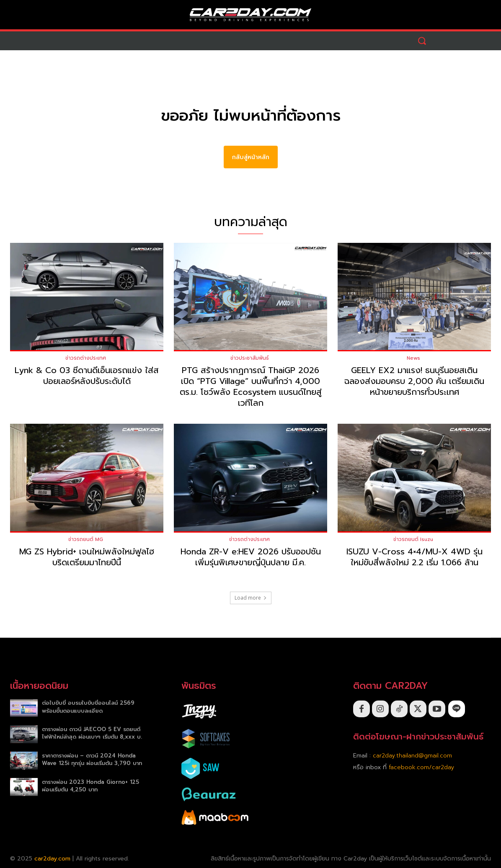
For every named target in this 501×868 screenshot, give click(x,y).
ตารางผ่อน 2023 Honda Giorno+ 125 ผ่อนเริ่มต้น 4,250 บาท (90, 786)
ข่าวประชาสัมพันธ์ (250, 358)
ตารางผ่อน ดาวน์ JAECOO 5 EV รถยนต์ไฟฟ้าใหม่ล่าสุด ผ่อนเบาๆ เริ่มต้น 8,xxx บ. (92, 733)
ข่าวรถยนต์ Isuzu (413, 539)
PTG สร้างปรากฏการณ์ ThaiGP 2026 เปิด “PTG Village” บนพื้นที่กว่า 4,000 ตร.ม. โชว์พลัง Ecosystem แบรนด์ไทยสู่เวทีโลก (251, 387)
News (413, 358)
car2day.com (52, 859)
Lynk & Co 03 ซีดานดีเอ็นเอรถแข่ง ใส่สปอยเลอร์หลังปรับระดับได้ (87, 376)
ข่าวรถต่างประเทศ (86, 358)
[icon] (457, 709)
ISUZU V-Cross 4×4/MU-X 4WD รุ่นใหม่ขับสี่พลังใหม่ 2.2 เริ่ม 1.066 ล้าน (414, 557)
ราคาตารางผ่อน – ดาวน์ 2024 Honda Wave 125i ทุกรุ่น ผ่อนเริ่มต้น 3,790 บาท (92, 759)
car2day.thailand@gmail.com (412, 756)
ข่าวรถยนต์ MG (86, 539)
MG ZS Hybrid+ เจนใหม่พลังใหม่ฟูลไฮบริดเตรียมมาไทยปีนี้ (87, 557)
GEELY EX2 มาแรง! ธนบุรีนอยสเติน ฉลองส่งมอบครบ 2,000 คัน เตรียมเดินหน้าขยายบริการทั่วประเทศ (414, 381)
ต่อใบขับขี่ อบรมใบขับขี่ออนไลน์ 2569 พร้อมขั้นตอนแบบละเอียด (88, 707)
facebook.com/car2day (421, 768)
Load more (251, 598)
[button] (422, 41)
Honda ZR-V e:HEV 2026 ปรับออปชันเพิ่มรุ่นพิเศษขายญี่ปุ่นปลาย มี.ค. (251, 557)
